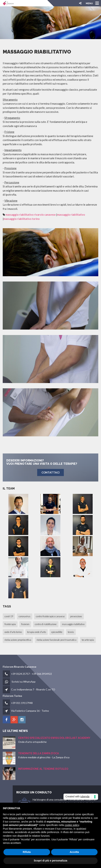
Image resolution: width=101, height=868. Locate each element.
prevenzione (76, 616)
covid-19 (9, 616)
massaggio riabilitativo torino (22, 219)
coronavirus (25, 616)
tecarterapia (88, 640)
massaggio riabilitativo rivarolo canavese (31, 215)
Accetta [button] (74, 852)
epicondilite (57, 632)
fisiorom (25, 624)
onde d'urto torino (13, 632)
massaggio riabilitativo (71, 215)
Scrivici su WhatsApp (24, 682)
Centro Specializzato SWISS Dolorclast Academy (54, 738)
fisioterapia (10, 624)
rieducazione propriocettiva (18, 640)
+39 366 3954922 (42, 674)
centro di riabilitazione (46, 624)
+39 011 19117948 (22, 703)
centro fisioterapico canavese (50, 616)
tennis (71, 632)
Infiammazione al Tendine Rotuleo (43, 769)
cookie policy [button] (72, 825)
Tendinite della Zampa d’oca (38, 753)
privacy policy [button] (17, 818)
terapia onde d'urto (37, 632)
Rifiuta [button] (27, 852)
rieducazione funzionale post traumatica (56, 640)
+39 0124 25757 (20, 674)
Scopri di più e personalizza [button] (50, 861)
